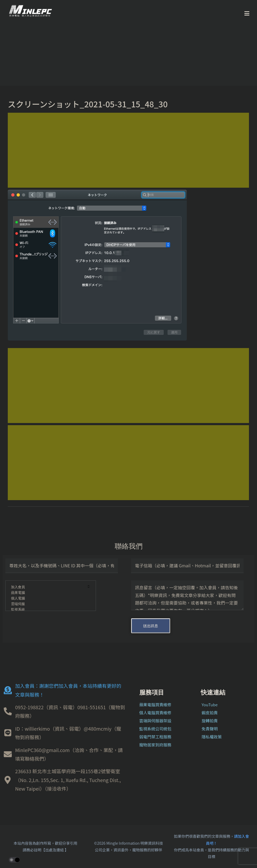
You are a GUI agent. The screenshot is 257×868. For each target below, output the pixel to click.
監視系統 (47, 610)
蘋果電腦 (47, 593)
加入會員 (47, 587)
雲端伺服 (47, 604)
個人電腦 (47, 599)
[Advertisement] (128, 150)
